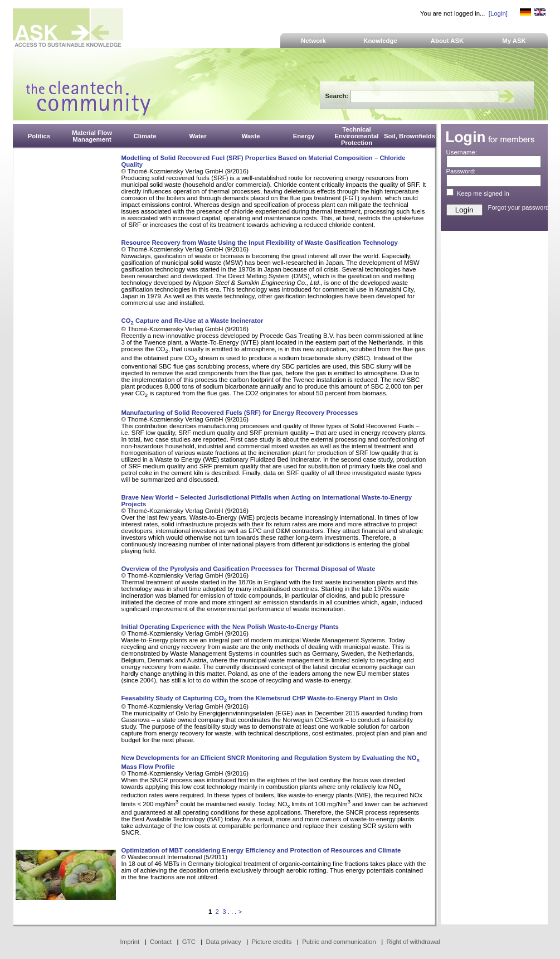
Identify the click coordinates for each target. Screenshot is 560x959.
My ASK (514, 41)
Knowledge (380, 41)
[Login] (498, 13)
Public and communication (339, 942)
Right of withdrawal (413, 942)
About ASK (447, 41)
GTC (189, 942)
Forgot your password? (520, 207)
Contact (161, 942)
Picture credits (271, 942)
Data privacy (224, 942)
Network (313, 41)
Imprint (130, 942)
